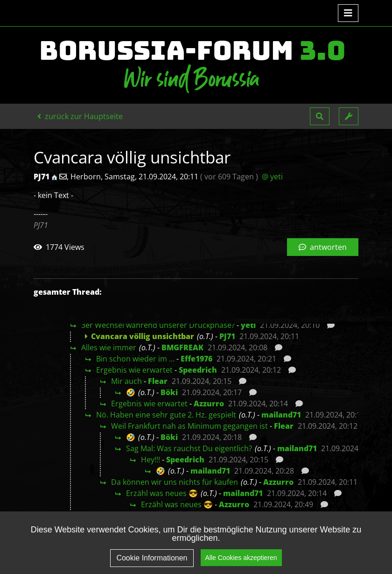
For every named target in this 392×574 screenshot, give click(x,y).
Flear (158, 381)
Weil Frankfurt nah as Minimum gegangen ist (189, 426)
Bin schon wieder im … (135, 359)
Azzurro (209, 404)
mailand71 (281, 415)
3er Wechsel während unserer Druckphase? (158, 325)
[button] (320, 116)
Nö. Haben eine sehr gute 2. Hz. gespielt (166, 415)
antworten (323, 247)
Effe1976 (196, 359)
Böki (169, 392)
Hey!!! (150, 460)
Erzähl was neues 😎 (162, 493)
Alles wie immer (109, 347)
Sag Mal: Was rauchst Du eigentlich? (189, 448)
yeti (248, 325)
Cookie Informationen (152, 558)
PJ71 (227, 336)
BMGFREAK (182, 347)
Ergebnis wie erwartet (134, 370)
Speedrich (198, 370)
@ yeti (272, 177)
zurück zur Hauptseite (80, 116)
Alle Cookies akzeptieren (241, 558)
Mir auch (126, 381)
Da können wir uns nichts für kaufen (175, 482)
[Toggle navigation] (348, 13)
